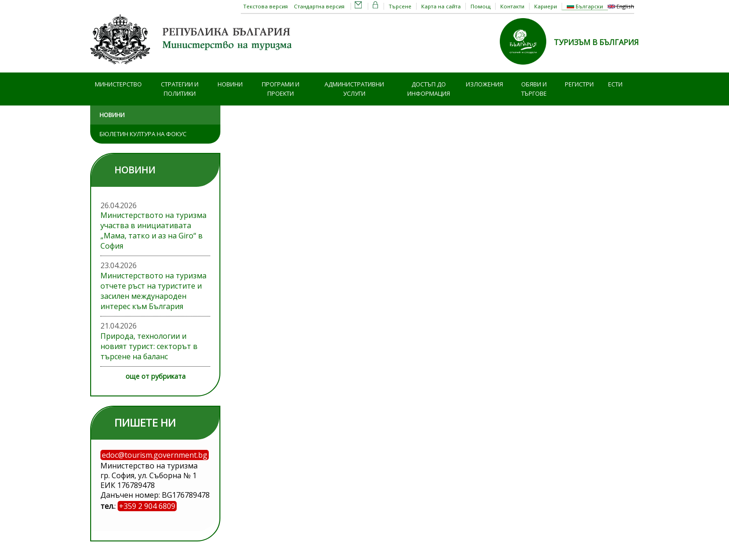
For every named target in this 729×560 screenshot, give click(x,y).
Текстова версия (265, 6)
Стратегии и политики (180, 89)
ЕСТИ (615, 84)
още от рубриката (156, 376)
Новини (230, 84)
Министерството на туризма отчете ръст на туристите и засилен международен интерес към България (153, 291)
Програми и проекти (281, 89)
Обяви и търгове (534, 89)
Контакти (512, 6)
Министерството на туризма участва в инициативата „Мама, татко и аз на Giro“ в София (153, 231)
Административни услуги (354, 89)
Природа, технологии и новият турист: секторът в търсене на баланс (149, 346)
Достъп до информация (429, 89)
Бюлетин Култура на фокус (143, 134)
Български (585, 6)
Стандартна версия (319, 6)
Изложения (484, 84)
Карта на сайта (441, 6)
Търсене (400, 6)
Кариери (546, 6)
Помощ (480, 6)
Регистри (579, 84)
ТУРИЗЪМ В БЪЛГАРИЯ (596, 42)
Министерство (118, 84)
